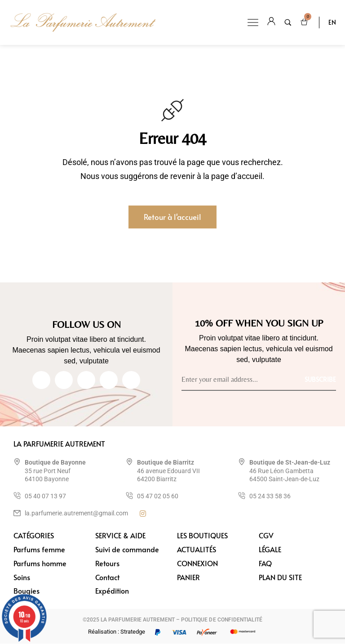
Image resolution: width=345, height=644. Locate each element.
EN (332, 22)
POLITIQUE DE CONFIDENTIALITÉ (222, 620)
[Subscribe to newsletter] (320, 379)
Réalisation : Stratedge (117, 632)
